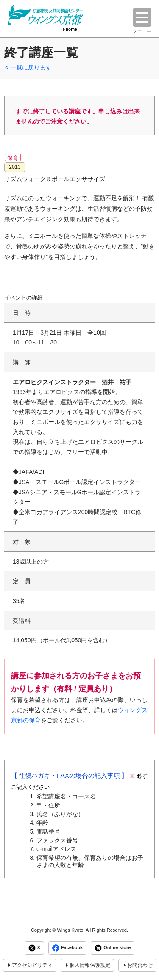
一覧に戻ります (31, 67)
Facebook (67, 948)
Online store (113, 948)
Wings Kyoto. (71, 930)
